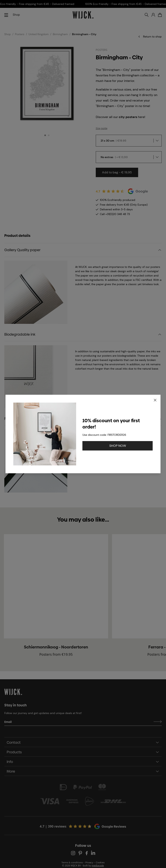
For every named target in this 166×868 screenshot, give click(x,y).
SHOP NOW (118, 446)
